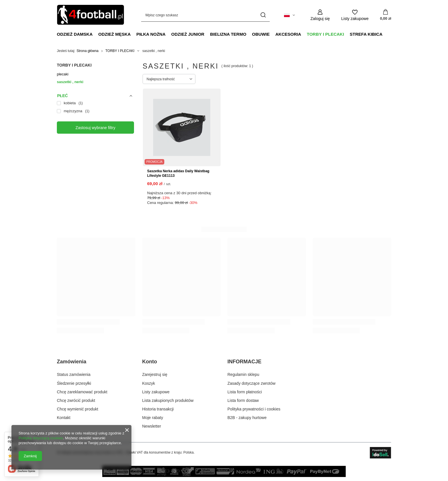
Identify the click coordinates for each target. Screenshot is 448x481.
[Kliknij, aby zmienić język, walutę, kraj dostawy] (289, 15)
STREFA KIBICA (366, 34)
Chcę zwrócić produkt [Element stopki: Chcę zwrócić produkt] (76, 400)
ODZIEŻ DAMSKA (75, 34)
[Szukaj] (263, 15)
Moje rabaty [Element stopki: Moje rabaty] (153, 418)
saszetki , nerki (70, 82)
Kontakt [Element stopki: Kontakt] (64, 418)
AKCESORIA (288, 34)
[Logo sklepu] (90, 15)
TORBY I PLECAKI (325, 34)
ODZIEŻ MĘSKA (114, 34)
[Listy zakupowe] (355, 15)
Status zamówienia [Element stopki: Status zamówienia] (74, 374)
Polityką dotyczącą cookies (41, 438)
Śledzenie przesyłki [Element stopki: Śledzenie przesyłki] (74, 383)
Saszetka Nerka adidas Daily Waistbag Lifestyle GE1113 (178, 173)
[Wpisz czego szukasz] (205, 15)
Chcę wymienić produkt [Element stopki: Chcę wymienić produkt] (78, 409)
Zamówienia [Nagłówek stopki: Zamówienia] (72, 362)
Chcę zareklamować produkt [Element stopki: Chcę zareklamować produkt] (82, 392)
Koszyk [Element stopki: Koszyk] (149, 383)
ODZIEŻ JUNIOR (188, 34)
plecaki (63, 74)
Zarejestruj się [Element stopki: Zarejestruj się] (155, 374)
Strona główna (88, 51)
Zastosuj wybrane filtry (95, 128)
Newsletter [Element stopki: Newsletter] (152, 426)
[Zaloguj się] (320, 15)
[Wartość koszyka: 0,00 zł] (386, 15)
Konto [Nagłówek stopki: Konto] (150, 362)
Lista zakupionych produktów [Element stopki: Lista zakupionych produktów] (168, 400)
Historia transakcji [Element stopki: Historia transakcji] (158, 409)
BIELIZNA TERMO (228, 34)
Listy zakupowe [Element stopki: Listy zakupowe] (156, 392)
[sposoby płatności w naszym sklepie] (224, 476)
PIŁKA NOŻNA (151, 34)
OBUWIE (261, 34)
